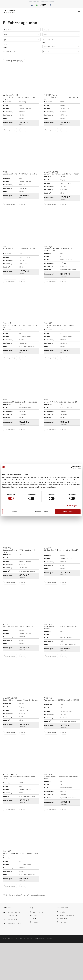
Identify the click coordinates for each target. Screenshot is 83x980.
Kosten (35, 919)
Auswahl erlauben (41, 512)
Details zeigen (72, 506)
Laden (35, 915)
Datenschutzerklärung (67, 915)
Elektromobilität (38, 912)
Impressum (63, 922)
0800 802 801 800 (34, 2)
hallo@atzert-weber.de (47, 2)
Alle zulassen (68, 512)
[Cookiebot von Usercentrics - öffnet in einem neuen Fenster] (72, 467)
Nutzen (35, 922)
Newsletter (63, 919)
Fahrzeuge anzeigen (14, 61)
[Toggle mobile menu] (79, 12)
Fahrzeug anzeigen (10, 130)
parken (23, 130)
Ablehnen (15, 512)
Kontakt (62, 912)
